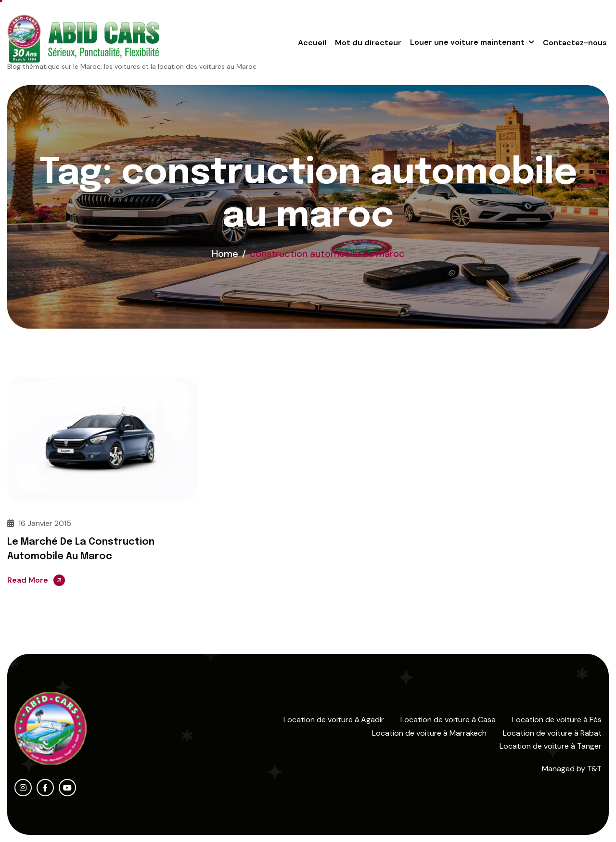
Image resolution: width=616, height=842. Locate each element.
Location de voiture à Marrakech (429, 733)
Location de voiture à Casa (448, 720)
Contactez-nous (575, 43)
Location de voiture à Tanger (551, 746)
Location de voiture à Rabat (552, 733)
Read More (28, 580)
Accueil (312, 43)
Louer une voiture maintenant (467, 42)
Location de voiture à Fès (557, 720)
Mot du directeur (368, 43)
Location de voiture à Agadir (334, 720)
